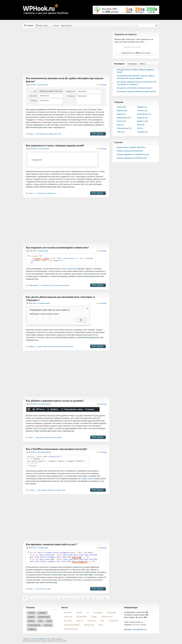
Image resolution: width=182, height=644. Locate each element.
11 (66, 598)
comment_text (46, 285)
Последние (132, 64)
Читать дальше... (98, 134)
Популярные (119, 64)
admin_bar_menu (50, 437)
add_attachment (42, 134)
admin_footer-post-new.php (48, 346)
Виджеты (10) (142, 121)
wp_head (79, 613)
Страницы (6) (142, 132)
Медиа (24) (121, 114)
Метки (142, 64)
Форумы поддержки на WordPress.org (132, 158)
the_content (68, 613)
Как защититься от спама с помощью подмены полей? (55, 145)
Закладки (68, 26)
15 (85, 598)
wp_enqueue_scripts (45, 490)
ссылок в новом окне (69, 269)
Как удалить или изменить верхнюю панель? (135, 88)
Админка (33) (122, 111)
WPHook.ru (43, 639)
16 (90, 598)
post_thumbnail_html (71, 629)
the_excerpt (68, 621)
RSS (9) (140, 128)
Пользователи (34, 625)
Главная (30, 26)
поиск (102, 621)
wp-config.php (98, 613)
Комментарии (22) (124, 118)
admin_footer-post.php (65, 346)
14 (80, 598)
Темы (49, 621)
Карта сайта (43, 26)
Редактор (32, 346)
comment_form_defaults (45, 193)
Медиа (31, 134)
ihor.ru (141, 622)
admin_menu (92, 621)
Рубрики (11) (142, 107)
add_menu (40, 437)
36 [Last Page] (104, 598)
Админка (43, 613)
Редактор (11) (142, 118)
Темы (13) (121, 132)
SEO (41, 621)
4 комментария (43, 251)
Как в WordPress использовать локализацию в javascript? (56, 449)
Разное (31, 193)
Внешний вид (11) (144, 114)
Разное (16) (121, 121)
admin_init (80, 621)
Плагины (32, 490)
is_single (94, 617)
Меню (31, 437)
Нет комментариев (44, 404)
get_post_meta (89, 625)
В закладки (103, 85)
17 (95, 598)
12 (70, 598)
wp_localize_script (85, 479)
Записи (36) (121, 107)
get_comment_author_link (61, 285)
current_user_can (107, 617)
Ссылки (56, 26)
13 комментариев (44, 303)
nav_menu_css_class (43, 589)
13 (75, 598)
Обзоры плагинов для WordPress (130, 151)
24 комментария (43, 149)
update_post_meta (55, 134)
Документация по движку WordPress (131, 147)
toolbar (59, 437)
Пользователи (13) (124, 128)
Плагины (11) (142, 111)
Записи (32, 613)
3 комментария (43, 85)
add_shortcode (81, 617)
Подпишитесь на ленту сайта (136, 53)
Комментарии (33, 285)
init (55, 193)
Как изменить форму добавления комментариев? (136, 92)
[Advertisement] (66, 51)
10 (61, 598)
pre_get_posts (111, 613)
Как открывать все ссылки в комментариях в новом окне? (57, 247)
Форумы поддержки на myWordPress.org (133, 154)
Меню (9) (141, 125)
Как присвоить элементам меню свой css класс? (51, 544)
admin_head (68, 617)
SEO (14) (120, 125)
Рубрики (32, 629)
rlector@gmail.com (140, 630)
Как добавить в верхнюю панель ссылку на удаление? (55, 401)
